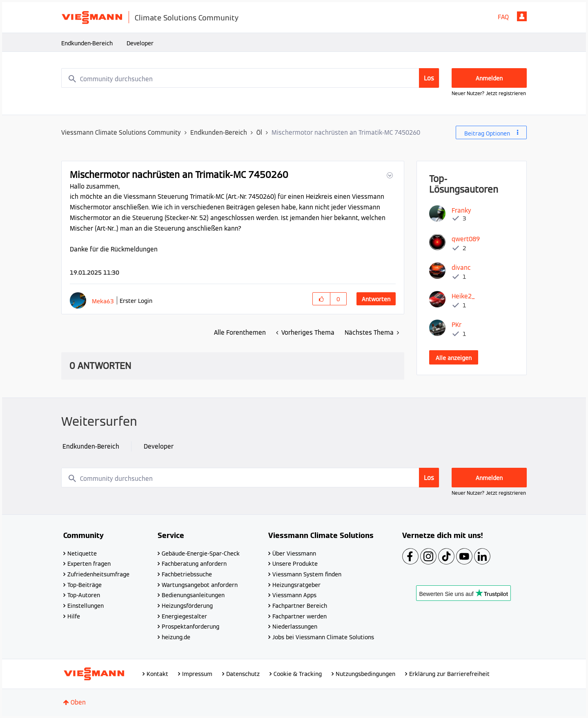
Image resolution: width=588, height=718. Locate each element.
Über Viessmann (294, 554)
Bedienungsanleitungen (193, 595)
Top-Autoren (84, 595)
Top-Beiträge (85, 585)
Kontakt (157, 674)
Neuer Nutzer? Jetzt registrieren (489, 93)
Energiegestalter (184, 616)
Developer (140, 43)
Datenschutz (243, 674)
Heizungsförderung (187, 606)
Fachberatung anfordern (194, 564)
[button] (389, 175)
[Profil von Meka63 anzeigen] (103, 301)
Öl (259, 132)
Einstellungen (86, 606)
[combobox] (250, 78)
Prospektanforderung (190, 627)
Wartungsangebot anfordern (200, 585)
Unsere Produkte (295, 564)
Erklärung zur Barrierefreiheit (449, 674)
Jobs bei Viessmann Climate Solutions (323, 637)
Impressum (197, 674)
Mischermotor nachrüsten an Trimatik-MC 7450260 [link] (346, 132)
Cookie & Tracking (298, 674)
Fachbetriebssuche (187, 574)
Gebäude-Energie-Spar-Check (201, 554)
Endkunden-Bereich (87, 43)
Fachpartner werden (300, 616)
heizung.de (176, 637)
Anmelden (522, 16)
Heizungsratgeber (296, 585)
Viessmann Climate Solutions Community (121, 132)
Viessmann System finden (307, 574)
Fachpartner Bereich (300, 606)
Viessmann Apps (294, 595)
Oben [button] (78, 702)
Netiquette (82, 554)
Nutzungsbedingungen (365, 674)
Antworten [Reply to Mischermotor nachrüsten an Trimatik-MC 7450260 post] (376, 299)
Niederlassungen (295, 627)
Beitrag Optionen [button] (487, 133)
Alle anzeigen (454, 358)
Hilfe (74, 616)
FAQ (503, 17)
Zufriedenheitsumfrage (98, 574)
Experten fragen (89, 564)
